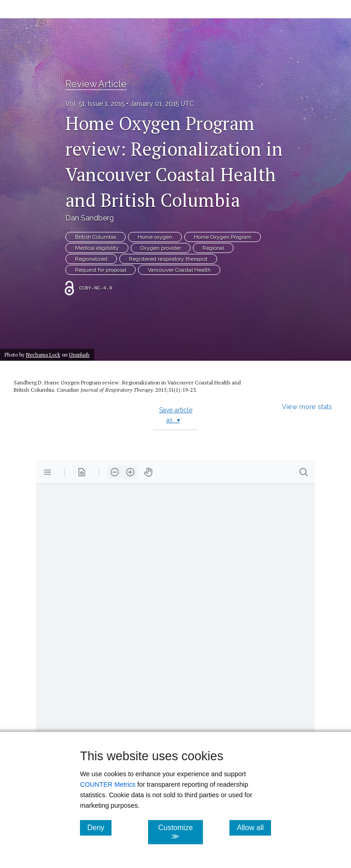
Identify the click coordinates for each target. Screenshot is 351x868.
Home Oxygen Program (223, 237)
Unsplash (79, 355)
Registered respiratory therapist (168, 259)
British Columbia (96, 237)
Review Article (96, 84)
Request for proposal (101, 270)
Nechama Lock (43, 355)
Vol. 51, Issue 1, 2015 (95, 104)
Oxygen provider (161, 248)
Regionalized (91, 259)
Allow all (254, 827)
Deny (99, 827)
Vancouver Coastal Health (179, 270)
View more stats (307, 407)
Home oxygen (155, 237)
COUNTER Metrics (108, 784)
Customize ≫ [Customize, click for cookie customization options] (180, 832)
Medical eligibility (97, 248)
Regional (213, 248)
